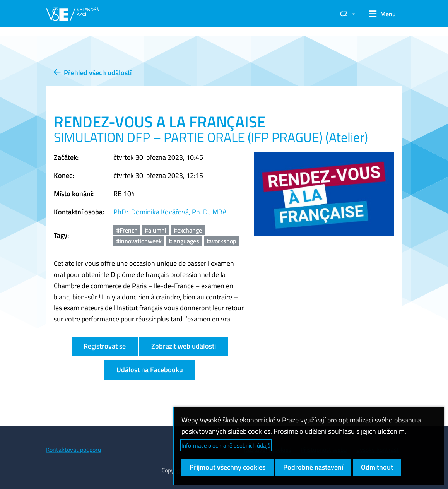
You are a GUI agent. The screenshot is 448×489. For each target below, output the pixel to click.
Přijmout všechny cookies (227, 467)
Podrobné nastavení (313, 467)
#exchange (188, 230)
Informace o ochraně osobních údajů (226, 445)
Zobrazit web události (184, 346)
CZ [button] (344, 14)
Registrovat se (105, 346)
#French (127, 230)
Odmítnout (377, 467)
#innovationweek (139, 241)
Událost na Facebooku (150, 370)
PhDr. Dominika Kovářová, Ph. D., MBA (170, 212)
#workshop (221, 241)
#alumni (156, 230)
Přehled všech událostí (93, 73)
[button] (382, 14)
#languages (184, 241)
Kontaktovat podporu (74, 450)
